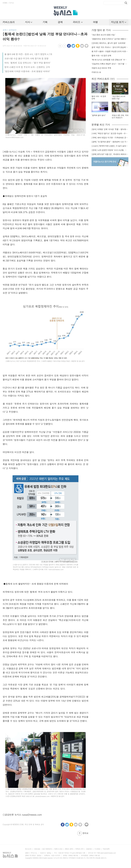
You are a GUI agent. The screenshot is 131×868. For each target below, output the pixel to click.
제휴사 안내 (58, 849)
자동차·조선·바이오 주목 (101, 68)
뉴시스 (12, 3)
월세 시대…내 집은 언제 (101, 56)
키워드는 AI (96, 72)
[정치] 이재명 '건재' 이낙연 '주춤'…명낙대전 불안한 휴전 (110, 129)
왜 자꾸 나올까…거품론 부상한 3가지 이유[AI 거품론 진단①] (110, 51)
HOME (5, 3)
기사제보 (97, 849)
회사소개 (28, 849)
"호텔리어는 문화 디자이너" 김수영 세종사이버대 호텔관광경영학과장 (110, 39)
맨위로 (85, 833)
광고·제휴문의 (47, 849)
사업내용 (37, 849)
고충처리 (89, 849)
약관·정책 (106, 849)
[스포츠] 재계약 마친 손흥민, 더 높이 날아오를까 (110, 146)
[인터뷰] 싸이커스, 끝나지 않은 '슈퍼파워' (109, 43)
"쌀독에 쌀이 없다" (99, 115)
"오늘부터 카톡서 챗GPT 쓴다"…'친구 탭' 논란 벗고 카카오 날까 (110, 64)
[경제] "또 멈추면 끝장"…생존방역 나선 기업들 (110, 142)
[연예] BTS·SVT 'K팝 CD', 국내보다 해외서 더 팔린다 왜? (110, 154)
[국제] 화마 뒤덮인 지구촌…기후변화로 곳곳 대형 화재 (110, 138)
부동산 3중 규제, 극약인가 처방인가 (120, 117)
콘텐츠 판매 (69, 849)
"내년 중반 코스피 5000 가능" (103, 35)
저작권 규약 (79, 849)
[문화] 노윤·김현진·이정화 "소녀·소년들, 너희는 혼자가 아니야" (110, 150)
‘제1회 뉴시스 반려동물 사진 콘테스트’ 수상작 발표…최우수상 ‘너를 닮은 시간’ (110, 60)
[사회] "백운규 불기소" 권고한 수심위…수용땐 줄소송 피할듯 (110, 133)
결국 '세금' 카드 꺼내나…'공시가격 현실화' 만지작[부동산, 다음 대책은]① (110, 47)
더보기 (112, 79)
